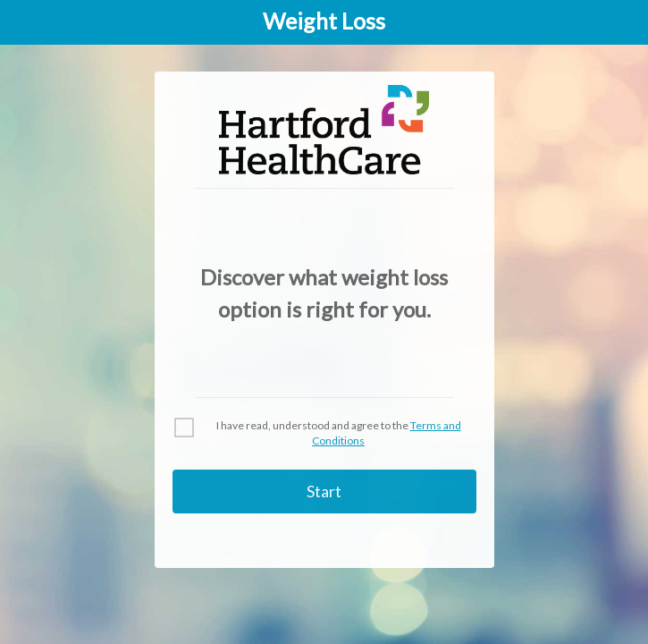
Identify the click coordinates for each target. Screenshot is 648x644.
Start (324, 491)
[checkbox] (324, 434)
